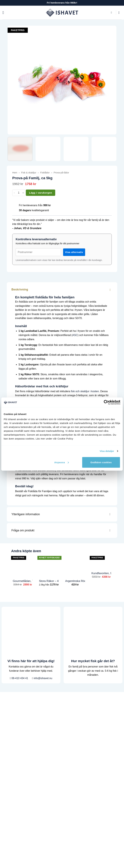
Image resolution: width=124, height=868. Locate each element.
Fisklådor (45, 173)
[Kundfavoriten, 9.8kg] (101, 562)
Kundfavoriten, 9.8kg (101, 573)
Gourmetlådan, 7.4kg (23, 581)
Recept (7, 775)
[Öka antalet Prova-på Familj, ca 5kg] (23, 193)
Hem (15, 173)
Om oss (7, 769)
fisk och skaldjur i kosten (85, 391)
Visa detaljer (107, 451)
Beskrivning (62, 289)
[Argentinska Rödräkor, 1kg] (75, 566)
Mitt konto (8, 788)
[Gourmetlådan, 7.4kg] (23, 566)
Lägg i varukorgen (41, 193)
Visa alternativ (74, 252)
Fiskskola (8, 781)
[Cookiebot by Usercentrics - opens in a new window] (106, 402)
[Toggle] (110, 289)
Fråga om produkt (62, 531)
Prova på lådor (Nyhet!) (16, 804)
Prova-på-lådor (61, 173)
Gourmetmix (9, 829)
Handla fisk (9, 757)
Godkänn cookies (101, 462)
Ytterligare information (62, 515)
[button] (4, 13)
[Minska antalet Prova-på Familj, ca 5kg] (14, 193)
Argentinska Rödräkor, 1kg (75, 581)
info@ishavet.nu (42, 678)
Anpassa (62, 462)
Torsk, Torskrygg (12, 817)
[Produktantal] (19, 193)
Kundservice (10, 763)
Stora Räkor (9, 823)
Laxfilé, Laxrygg (11, 811)
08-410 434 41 (19, 678)
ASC (75, 335)
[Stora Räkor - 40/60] (49, 566)
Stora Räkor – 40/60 (49, 581)
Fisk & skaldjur (29, 173)
